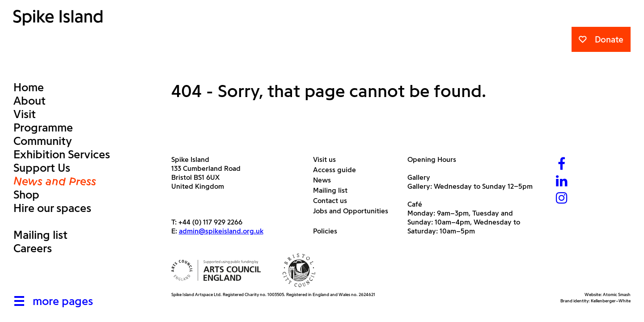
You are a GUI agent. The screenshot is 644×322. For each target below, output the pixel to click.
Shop (26, 195)
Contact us (333, 201)
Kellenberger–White (611, 301)
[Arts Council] (216, 270)
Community (43, 141)
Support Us (42, 168)
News (325, 180)
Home (29, 87)
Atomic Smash (617, 294)
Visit (25, 114)
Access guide (338, 170)
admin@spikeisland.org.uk (221, 231)
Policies (328, 231)
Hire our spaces (52, 208)
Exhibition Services (62, 154)
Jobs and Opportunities (354, 211)
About (30, 101)
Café (415, 204)
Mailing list (40, 235)
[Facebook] (562, 165)
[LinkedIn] (562, 182)
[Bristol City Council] (299, 270)
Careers (33, 248)
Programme (43, 127)
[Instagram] (562, 199)
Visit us (328, 159)
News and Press (55, 181)
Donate (601, 39)
